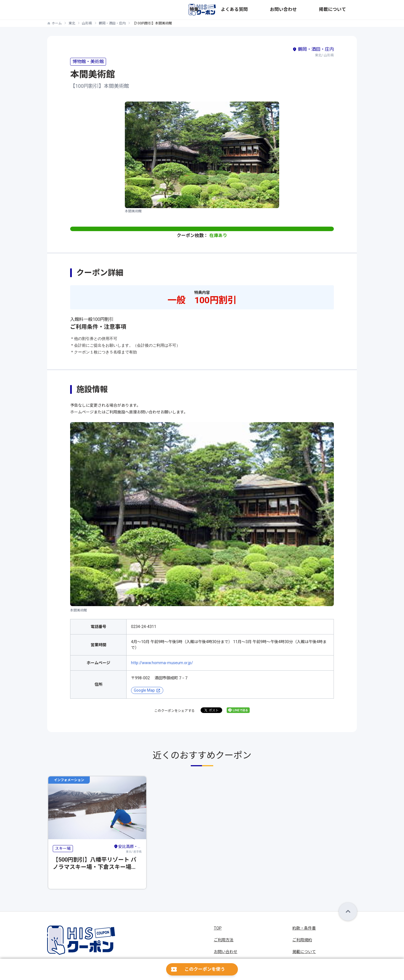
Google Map (144, 690)
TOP (218, 928)
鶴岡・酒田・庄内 (112, 23)
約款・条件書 (304, 928)
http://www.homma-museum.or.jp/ (162, 663)
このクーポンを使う (205, 969)
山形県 (87, 23)
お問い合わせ (315, 10)
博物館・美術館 (88, 62)
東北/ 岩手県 (128, 848)
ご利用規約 (302, 940)
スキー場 (63, 848)
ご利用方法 (224, 940)
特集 (262, 10)
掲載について (345, 10)
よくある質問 (284, 10)
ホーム (57, 23)
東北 (72, 23)
